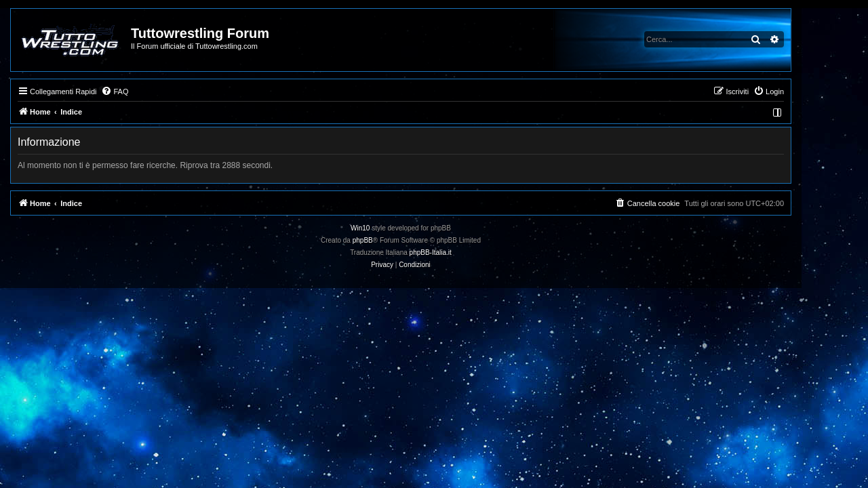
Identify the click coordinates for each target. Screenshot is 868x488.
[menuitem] (148, 91)
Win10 (393, 228)
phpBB (396, 240)
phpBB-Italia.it (464, 252)
